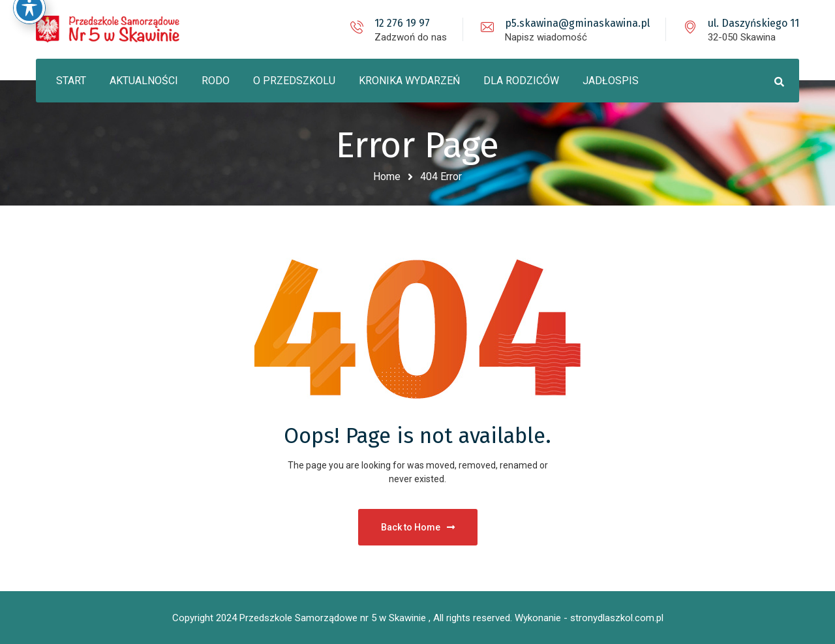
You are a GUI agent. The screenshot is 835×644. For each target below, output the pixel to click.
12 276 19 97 (402, 23)
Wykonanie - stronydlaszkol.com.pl (589, 618)
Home (387, 176)
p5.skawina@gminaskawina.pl (577, 23)
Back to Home (418, 527)
